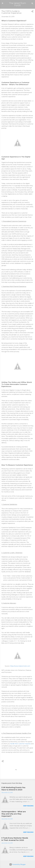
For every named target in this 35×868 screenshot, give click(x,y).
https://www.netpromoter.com (20, 666)
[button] (32, 12)
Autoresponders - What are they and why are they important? (14, 814)
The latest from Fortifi (17, 4)
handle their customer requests (20, 744)
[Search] (32, 4)
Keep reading (28, 806)
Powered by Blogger (18, 864)
